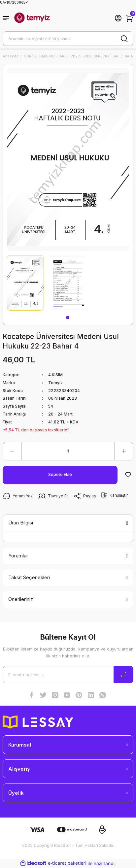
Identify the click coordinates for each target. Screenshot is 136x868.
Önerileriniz (21, 599)
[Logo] (32, 18)
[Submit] (123, 675)
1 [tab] (68, 317)
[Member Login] (118, 18)
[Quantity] (68, 451)
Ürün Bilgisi (21, 523)
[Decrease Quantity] (12, 451)
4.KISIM (55, 375)
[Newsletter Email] (68, 675)
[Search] (68, 39)
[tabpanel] (25, 283)
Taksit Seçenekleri (29, 577)
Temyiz (55, 383)
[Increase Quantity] (124, 451)
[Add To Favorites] (128, 475)
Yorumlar (18, 556)
